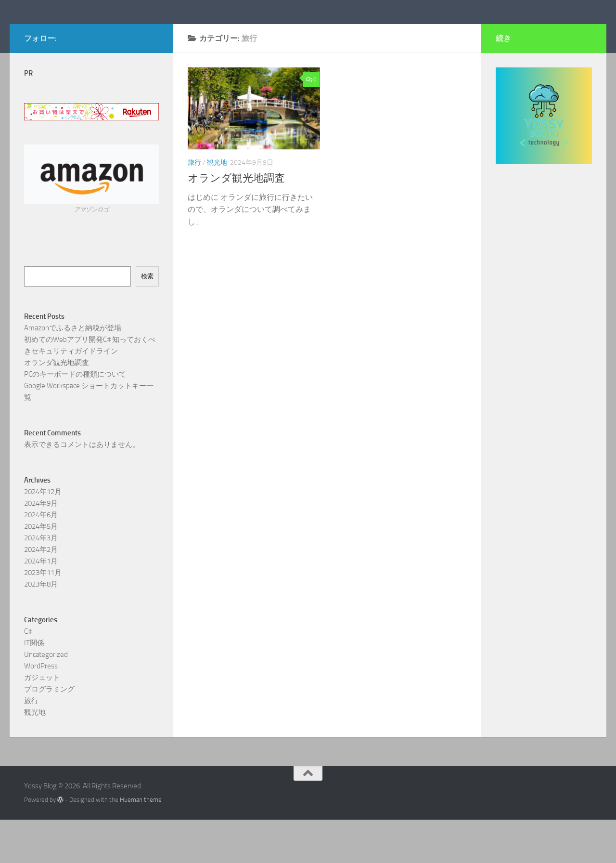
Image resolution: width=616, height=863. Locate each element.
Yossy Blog (70, 33)
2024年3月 (41, 581)
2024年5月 (41, 569)
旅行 (194, 206)
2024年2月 (41, 592)
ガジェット (42, 720)
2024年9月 (41, 546)
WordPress (41, 709)
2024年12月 (43, 535)
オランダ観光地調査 (236, 222)
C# (28, 674)
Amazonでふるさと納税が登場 (73, 371)
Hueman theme (141, 843)
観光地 (217, 206)
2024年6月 (41, 558)
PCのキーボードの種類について (75, 417)
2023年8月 (41, 627)
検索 (147, 319)
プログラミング (49, 732)
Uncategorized (46, 697)
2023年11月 (43, 615)
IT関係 (34, 686)
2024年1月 (41, 604)
